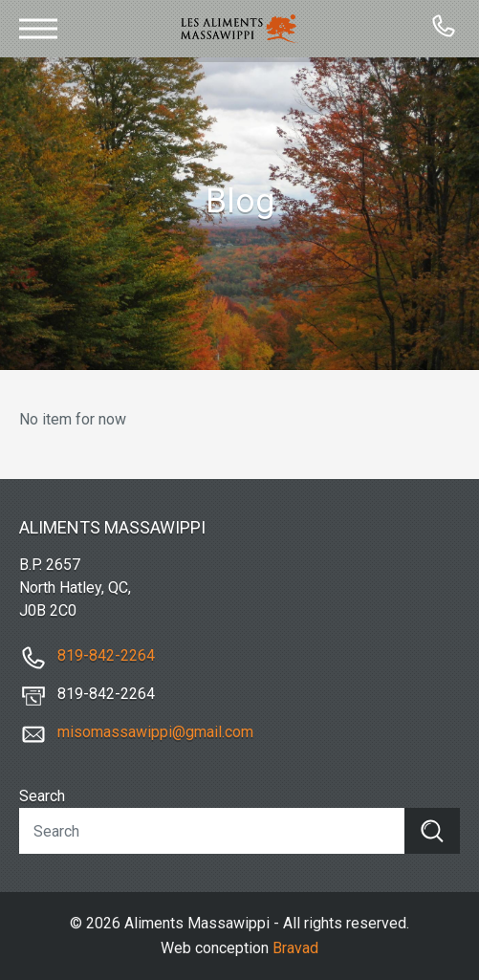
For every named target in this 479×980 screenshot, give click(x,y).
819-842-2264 (106, 655)
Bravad (295, 948)
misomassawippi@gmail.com (155, 732)
